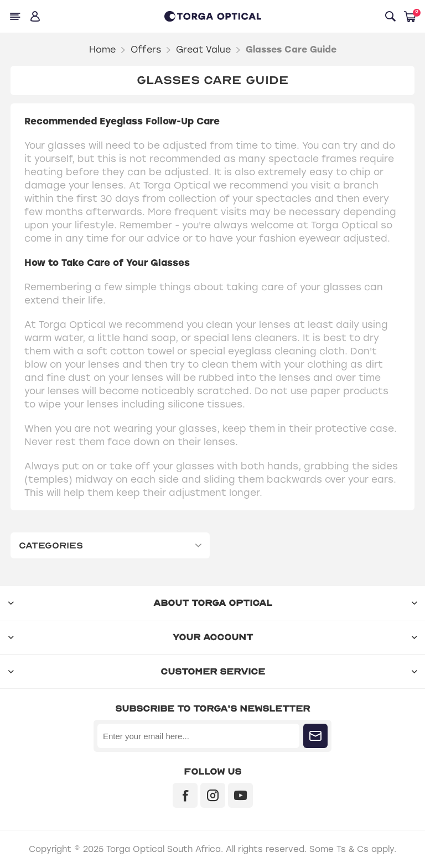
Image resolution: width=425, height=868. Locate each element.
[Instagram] (213, 795)
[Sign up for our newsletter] (198, 736)
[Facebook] (185, 795)
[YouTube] (240, 795)
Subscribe (315, 736)
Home (102, 49)
